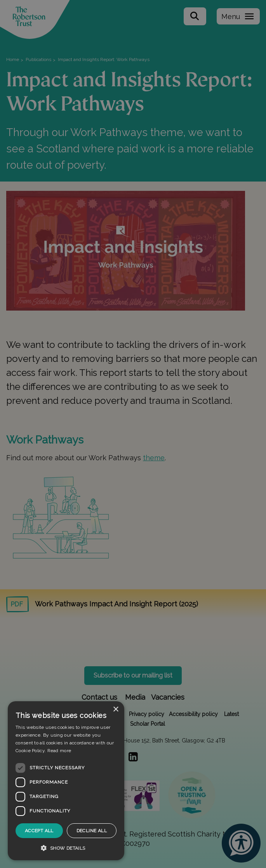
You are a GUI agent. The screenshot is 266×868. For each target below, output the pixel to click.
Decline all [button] (92, 831)
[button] (66, 848)
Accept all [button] (39, 831)
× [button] (116, 710)
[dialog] (66, 781)
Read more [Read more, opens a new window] (59, 751)
